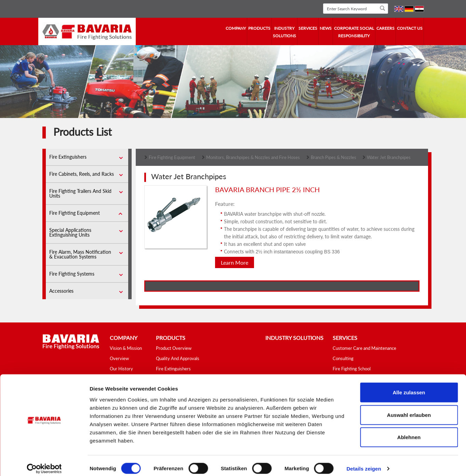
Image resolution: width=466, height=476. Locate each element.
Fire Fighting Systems (72, 274)
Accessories (61, 291)
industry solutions (284, 32)
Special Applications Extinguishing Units (70, 232)
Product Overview (174, 348)
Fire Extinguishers (68, 157)
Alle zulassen (409, 386)
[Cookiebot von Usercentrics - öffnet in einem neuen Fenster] (44, 463)
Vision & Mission (126, 348)
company (236, 28)
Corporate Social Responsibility (354, 32)
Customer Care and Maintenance (364, 348)
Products (259, 28)
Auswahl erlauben (409, 409)
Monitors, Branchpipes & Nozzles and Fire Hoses (253, 157)
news (326, 28)
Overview (119, 358)
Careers (385, 28)
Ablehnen (409, 431)
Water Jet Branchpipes (389, 157)
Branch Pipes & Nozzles (334, 157)
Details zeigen (364, 462)
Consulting (343, 358)
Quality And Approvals (178, 358)
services (308, 28)
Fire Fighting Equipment (75, 213)
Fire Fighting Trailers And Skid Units (80, 193)
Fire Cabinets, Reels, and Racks (82, 174)
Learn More (235, 262)
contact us (410, 28)
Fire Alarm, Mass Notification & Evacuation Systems (80, 254)
